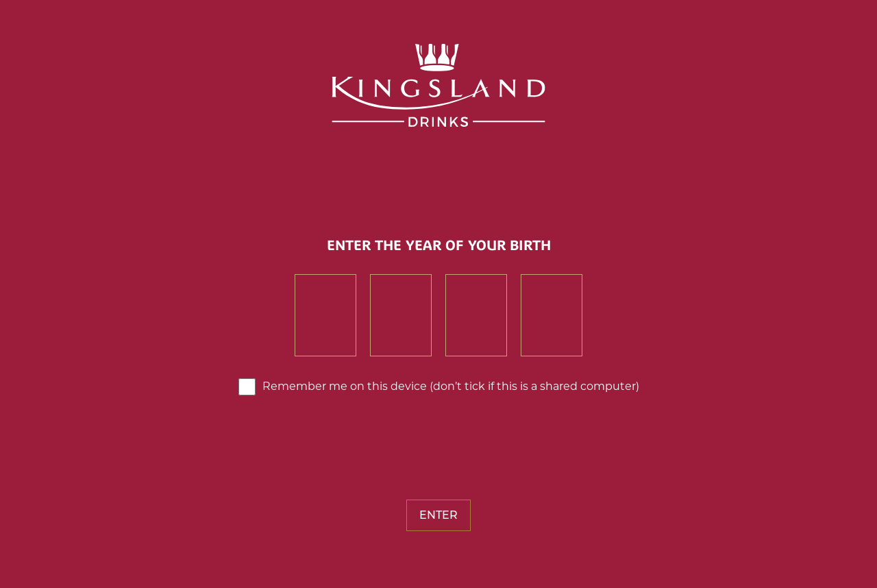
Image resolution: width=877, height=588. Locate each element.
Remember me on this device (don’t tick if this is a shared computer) (451, 386)
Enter (438, 515)
